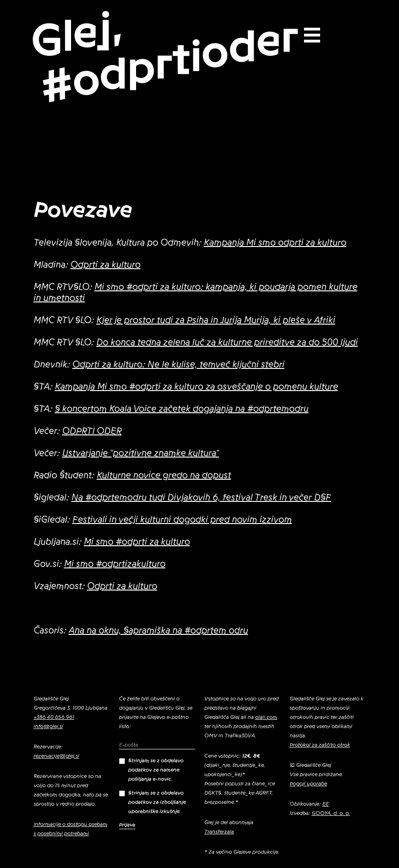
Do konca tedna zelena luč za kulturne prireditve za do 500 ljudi (227, 343)
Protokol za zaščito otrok (320, 745)
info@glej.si (48, 726)
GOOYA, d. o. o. (331, 813)
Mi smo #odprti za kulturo (137, 542)
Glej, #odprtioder (164, 57)
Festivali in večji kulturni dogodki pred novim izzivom (182, 520)
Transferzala (219, 832)
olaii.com (266, 717)
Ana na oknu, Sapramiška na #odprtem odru (158, 631)
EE (326, 804)
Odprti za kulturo (106, 265)
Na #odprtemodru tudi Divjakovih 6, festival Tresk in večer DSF (201, 498)
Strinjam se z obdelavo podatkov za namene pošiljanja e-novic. (151, 770)
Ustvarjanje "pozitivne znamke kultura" (141, 453)
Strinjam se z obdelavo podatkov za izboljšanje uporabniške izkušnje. (152, 802)
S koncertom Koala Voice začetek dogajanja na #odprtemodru (182, 409)
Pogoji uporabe (308, 784)
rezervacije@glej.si (57, 756)
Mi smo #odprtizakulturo (115, 564)
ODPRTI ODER (92, 431)
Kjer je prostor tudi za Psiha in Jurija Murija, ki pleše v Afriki (216, 320)
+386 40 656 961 (54, 717)
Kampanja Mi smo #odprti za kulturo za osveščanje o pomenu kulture (197, 387)
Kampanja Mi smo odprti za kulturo (275, 243)
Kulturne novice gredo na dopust (164, 476)
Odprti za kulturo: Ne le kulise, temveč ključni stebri (179, 365)
